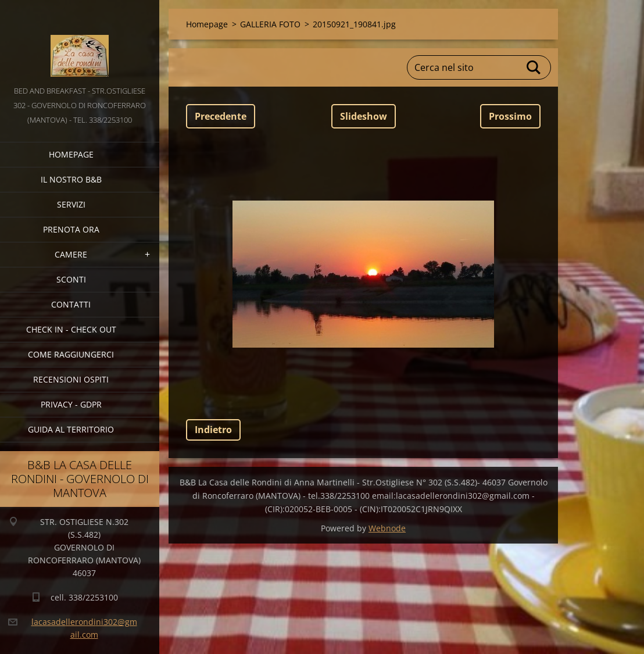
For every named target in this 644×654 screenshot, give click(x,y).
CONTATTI (71, 304)
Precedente (221, 116)
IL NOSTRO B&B (71, 179)
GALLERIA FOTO (270, 24)
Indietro (213, 430)
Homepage (71, 154)
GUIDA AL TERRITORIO (71, 429)
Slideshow (364, 116)
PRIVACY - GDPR (71, 404)
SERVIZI (71, 204)
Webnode (387, 528)
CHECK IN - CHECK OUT (71, 329)
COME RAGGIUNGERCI (71, 354)
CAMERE (71, 254)
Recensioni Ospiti (71, 379)
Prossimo (510, 116)
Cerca (534, 67)
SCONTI (71, 279)
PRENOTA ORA (71, 229)
